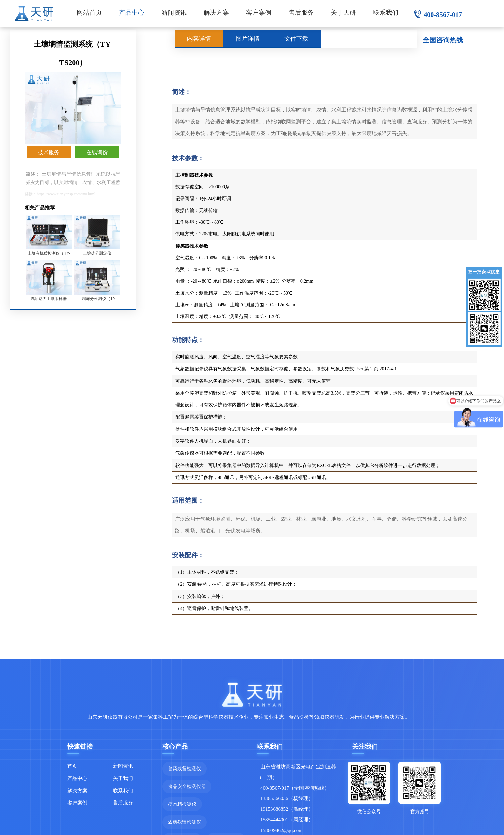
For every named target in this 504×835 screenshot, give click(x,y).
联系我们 (386, 13)
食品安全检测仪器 (187, 786)
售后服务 (301, 13)
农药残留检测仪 (184, 822)
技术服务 (49, 152)
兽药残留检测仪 (184, 768)
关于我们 (123, 778)
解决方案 (216, 13)
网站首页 (89, 13)
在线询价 (97, 152)
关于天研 (343, 13)
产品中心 (132, 13)
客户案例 (259, 13)
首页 (72, 766)
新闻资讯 (174, 13)
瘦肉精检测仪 (182, 804)
